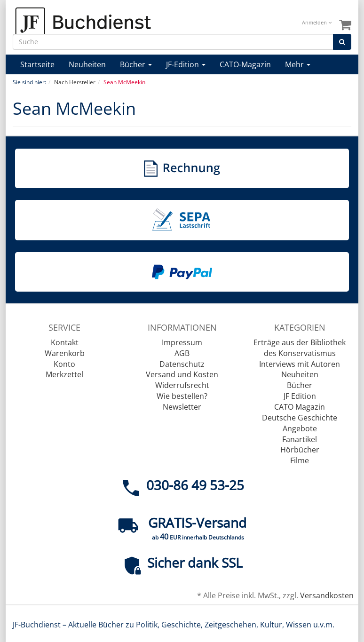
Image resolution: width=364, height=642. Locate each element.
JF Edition (300, 396)
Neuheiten (87, 64)
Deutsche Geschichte (300, 418)
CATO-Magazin (245, 64)
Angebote (300, 428)
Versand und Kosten (182, 374)
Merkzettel (64, 374)
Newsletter (182, 407)
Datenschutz (182, 364)
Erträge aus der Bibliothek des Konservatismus (300, 348)
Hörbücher (300, 450)
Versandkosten (327, 595)
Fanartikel (300, 439)
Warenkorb (65, 353)
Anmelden (317, 22)
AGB (182, 353)
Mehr (298, 64)
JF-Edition (186, 64)
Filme (300, 460)
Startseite (37, 64)
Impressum (182, 342)
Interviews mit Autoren (300, 364)
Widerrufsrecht (182, 385)
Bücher (136, 64)
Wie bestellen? (182, 396)
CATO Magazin (300, 407)
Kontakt (65, 342)
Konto (64, 364)
